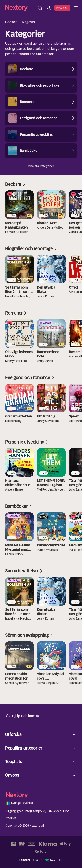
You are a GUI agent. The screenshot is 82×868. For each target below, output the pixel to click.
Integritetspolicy (36, 811)
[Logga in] (49, 8)
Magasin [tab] (28, 22)
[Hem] (20, 8)
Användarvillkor (59, 811)
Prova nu (62, 8)
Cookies (11, 818)
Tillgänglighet (14, 811)
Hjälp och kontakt (23, 716)
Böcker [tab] (11, 22)
